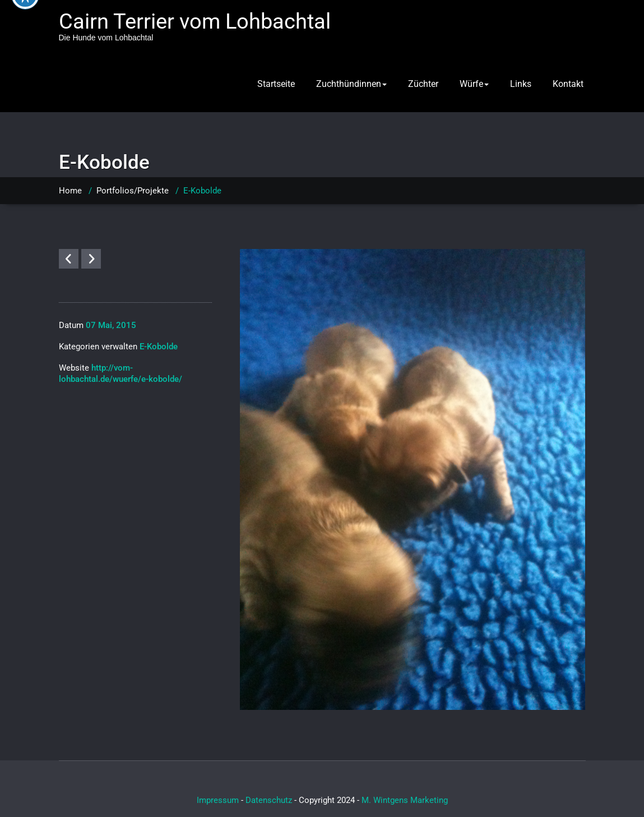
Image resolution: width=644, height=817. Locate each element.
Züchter (423, 84)
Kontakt (568, 84)
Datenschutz (269, 800)
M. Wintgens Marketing (405, 800)
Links (521, 84)
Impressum (218, 800)
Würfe (474, 84)
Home (70, 191)
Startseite (276, 84)
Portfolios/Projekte (133, 191)
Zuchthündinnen (351, 84)
